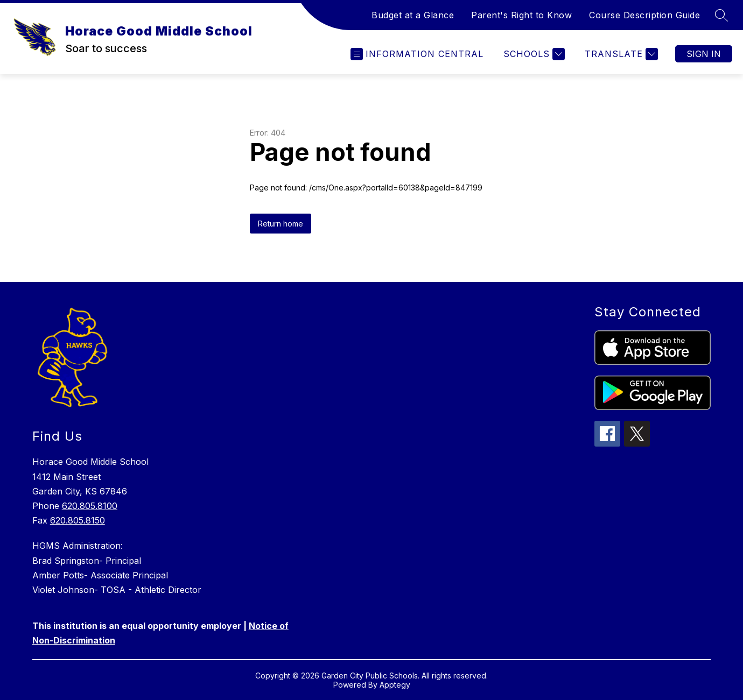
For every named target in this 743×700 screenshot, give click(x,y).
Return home (281, 224)
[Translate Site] (620, 54)
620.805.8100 (90, 506)
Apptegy (395, 685)
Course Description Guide (644, 15)
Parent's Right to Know (521, 15)
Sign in (704, 54)
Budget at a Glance (413, 15)
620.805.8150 (78, 520)
